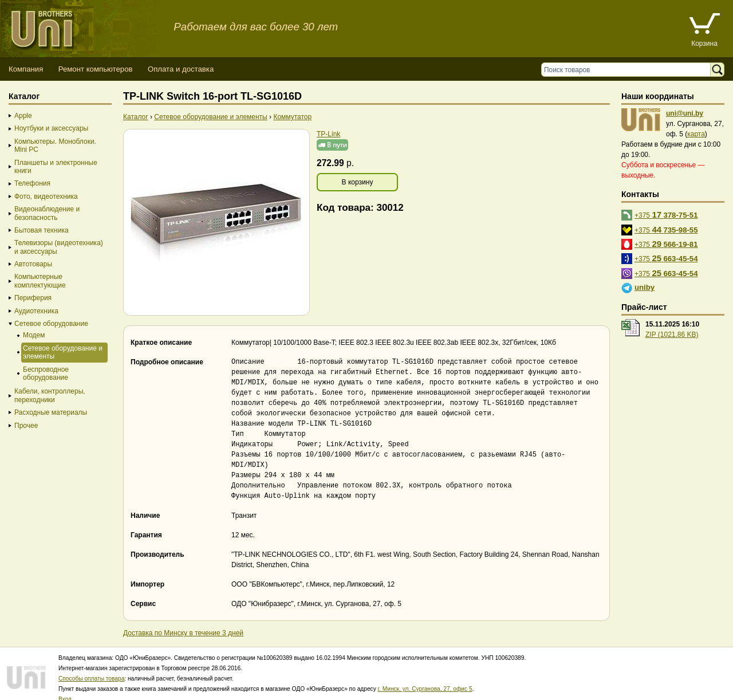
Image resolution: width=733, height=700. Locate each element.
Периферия (33, 298)
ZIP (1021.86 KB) (672, 335)
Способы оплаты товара (91, 668)
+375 (666, 215)
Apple (23, 116)
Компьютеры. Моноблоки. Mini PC (55, 145)
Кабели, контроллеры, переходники (50, 395)
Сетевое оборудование (51, 324)
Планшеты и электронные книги (56, 167)
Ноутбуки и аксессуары (51, 128)
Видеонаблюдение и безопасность (47, 213)
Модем (34, 335)
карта (696, 134)
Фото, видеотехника (46, 196)
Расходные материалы (51, 412)
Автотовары (33, 264)
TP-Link (328, 134)
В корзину (358, 182)
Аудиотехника (36, 311)
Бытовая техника (42, 230)
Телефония (32, 183)
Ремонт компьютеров (96, 69)
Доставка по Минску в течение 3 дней (183, 623)
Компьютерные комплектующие (40, 281)
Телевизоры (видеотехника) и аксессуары (59, 247)
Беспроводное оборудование (46, 373)
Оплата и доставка (181, 69)
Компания (26, 69)
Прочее (26, 426)
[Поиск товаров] (628, 70)
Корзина (704, 44)
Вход (65, 689)
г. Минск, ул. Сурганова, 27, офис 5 (425, 679)
